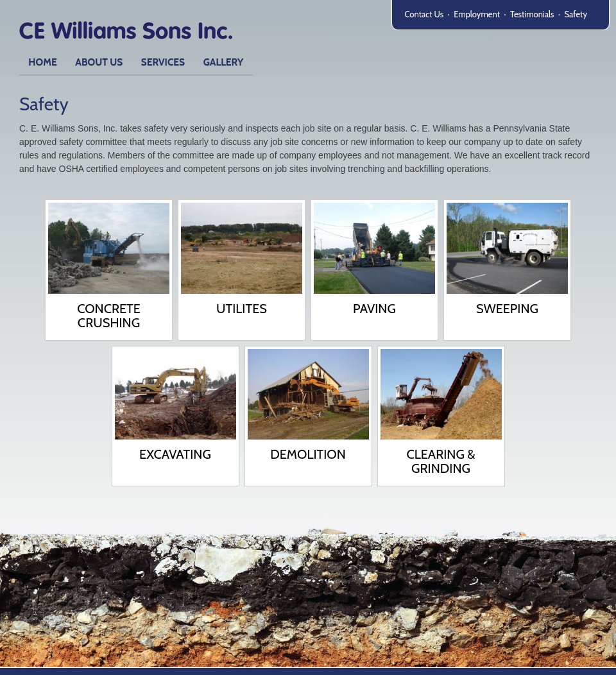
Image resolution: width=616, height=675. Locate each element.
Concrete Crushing (109, 316)
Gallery (224, 62)
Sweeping (507, 309)
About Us (99, 62)
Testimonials (532, 14)
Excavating (175, 454)
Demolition (308, 454)
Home (42, 62)
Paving (374, 309)
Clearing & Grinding (441, 461)
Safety (576, 14)
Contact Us (424, 14)
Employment (477, 14)
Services (163, 62)
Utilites (242, 309)
